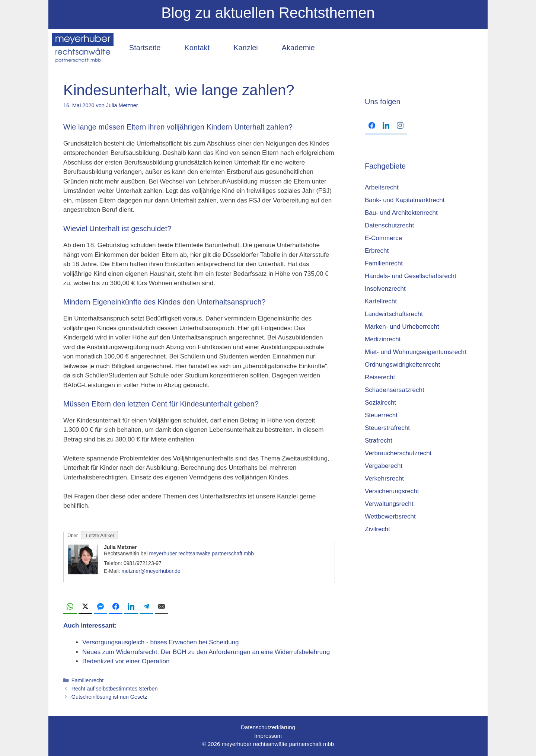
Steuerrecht (381, 415)
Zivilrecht (377, 529)
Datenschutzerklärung (268, 727)
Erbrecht (377, 251)
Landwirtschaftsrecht (394, 314)
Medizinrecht (383, 339)
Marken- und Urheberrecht (402, 327)
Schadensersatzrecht (395, 390)
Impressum (268, 736)
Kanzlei (246, 48)
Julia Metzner (120, 547)
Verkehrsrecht (384, 479)
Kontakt (197, 48)
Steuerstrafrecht (387, 428)
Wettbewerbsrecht (390, 516)
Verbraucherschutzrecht (398, 453)
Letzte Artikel (100, 535)
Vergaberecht (384, 466)
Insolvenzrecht (385, 289)
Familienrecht (88, 680)
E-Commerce (383, 238)
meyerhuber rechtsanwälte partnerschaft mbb (201, 554)
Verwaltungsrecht (389, 504)
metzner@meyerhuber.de (151, 571)
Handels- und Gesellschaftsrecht (411, 276)
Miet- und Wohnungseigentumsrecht (416, 352)
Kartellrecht (381, 301)
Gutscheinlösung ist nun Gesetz (109, 697)
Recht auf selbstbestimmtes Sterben (115, 689)
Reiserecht (380, 377)
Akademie (298, 48)
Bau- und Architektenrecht (401, 213)
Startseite (145, 48)
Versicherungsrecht (392, 491)
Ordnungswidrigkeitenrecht (402, 365)
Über (73, 535)
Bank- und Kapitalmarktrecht (405, 200)
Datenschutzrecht (389, 225)
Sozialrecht (380, 403)
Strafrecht (379, 441)
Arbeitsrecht (382, 187)
